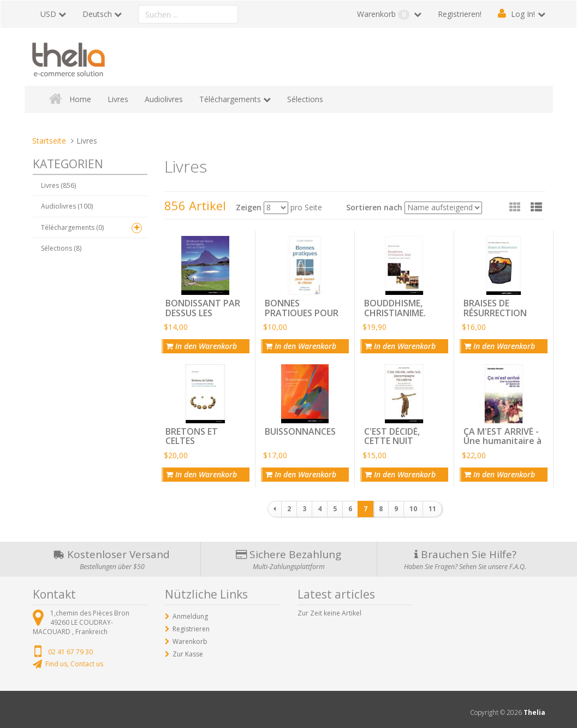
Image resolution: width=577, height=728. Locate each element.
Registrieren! (460, 14)
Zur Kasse (188, 654)
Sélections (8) (61, 248)
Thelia (534, 712)
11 (432, 509)
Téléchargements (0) (72, 227)
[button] (536, 207)
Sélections (305, 99)
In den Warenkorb (201, 346)
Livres (118, 99)
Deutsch (97, 14)
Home (80, 99)
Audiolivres (164, 99)
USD (48, 14)
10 (413, 509)
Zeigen (249, 207)
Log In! (523, 14)
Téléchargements (230, 99)
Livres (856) (58, 185)
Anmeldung (190, 616)
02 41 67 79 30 (70, 652)
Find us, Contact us (74, 664)
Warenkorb (384, 14)
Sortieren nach (374, 207)
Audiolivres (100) (67, 206)
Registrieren (191, 629)
